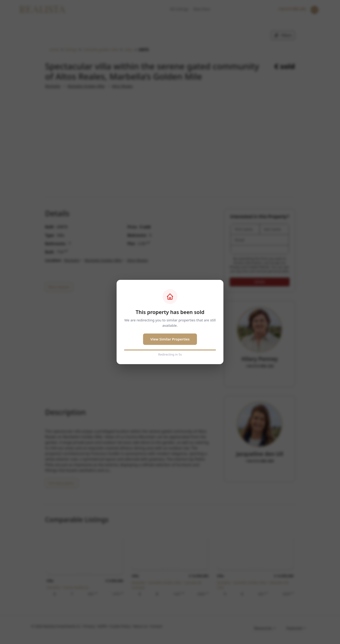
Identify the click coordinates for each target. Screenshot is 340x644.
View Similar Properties (170, 339)
